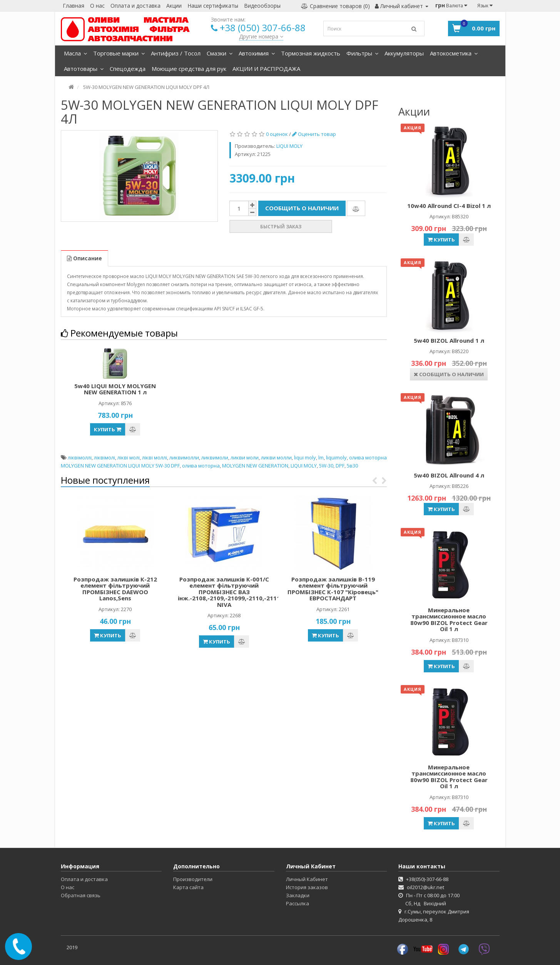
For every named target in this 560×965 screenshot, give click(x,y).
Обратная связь (81, 895)
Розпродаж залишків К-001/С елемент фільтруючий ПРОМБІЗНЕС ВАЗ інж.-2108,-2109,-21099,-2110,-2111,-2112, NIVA (239, 592)
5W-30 (326, 466)
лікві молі (129, 457)
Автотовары (84, 69)
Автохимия (257, 53)
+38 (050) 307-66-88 (263, 28)
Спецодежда (128, 69)
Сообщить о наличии (302, 208)
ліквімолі (104, 457)
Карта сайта (188, 887)
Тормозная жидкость (311, 53)
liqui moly (305, 457)
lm (321, 457)
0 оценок (277, 134)
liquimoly (336, 457)
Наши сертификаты (213, 6)
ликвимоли (215, 457)
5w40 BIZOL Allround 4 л (449, 475)
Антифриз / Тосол (176, 53)
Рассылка (298, 903)
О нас (97, 6)
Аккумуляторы (404, 53)
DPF (340, 466)
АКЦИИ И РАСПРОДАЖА (266, 69)
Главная (74, 6)
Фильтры (362, 53)
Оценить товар (314, 134)
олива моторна (201, 466)
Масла (75, 53)
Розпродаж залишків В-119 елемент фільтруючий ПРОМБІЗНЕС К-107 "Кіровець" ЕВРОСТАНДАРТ (333, 589)
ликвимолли (184, 457)
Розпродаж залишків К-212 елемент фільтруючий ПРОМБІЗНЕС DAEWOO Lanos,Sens (115, 589)
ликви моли (245, 457)
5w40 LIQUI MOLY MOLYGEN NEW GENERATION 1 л (115, 389)
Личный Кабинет (307, 879)
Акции (174, 6)
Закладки (298, 895)
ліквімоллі (80, 457)
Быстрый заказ (281, 227)
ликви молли (276, 457)
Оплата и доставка (135, 6)
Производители (193, 879)
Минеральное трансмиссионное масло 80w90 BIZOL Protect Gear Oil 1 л (449, 620)
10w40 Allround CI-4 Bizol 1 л (449, 206)
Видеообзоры (262, 6)
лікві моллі (155, 457)
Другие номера (261, 36)
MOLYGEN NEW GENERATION (255, 466)
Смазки (220, 53)
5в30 (352, 466)
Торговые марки (119, 53)
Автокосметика (454, 53)
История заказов (307, 887)
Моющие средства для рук (189, 69)
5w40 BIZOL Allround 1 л (449, 340)
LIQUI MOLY (304, 466)
